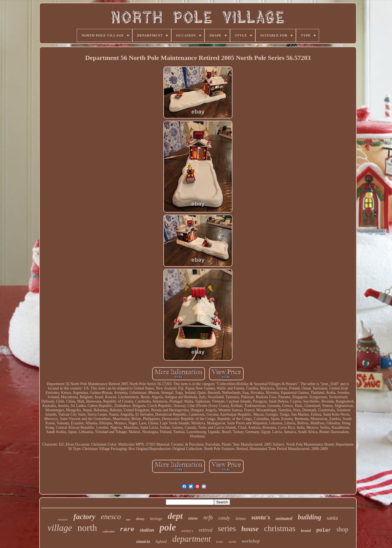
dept (175, 516)
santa (332, 518)
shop (342, 529)
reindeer (63, 519)
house (250, 529)
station (147, 530)
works (232, 542)
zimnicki (143, 542)
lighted (161, 541)
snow (193, 518)
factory (85, 517)
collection (108, 531)
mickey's (187, 531)
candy (224, 518)
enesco (111, 517)
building (310, 517)
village (60, 528)
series (227, 528)
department (192, 539)
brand (306, 531)
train (220, 542)
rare (127, 530)
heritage (156, 519)
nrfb (208, 517)
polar (324, 530)
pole (168, 527)
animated (284, 518)
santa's (261, 517)
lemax (241, 518)
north (87, 528)
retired (206, 530)
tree (128, 520)
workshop (251, 541)
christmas (280, 528)
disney (140, 519)
